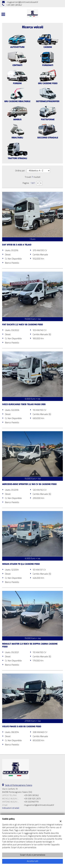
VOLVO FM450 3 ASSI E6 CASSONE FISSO (22, 727)
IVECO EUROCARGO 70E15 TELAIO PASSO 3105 (24, 404)
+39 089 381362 (14, 5)
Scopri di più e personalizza (33, 855)
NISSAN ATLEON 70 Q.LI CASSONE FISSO (21, 564)
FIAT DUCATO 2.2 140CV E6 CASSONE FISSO (22, 325)
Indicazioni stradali (11, 808)
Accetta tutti (32, 861)
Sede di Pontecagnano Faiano (19, 785)
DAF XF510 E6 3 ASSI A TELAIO (17, 245)
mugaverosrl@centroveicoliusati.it (22, 2)
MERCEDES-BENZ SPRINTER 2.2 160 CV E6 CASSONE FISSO (29, 484)
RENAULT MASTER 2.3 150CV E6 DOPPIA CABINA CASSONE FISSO (30, 645)
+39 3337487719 (31, 802)
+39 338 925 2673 (32, 799)
